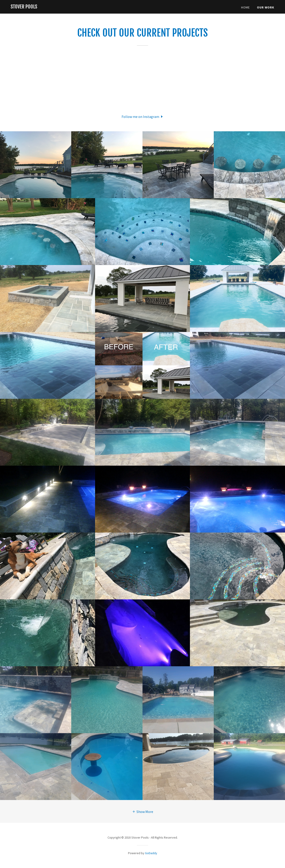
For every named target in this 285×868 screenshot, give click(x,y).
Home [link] (245, 7)
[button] (143, 116)
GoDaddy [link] (151, 853)
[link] (24, 7)
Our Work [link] (266, 7)
